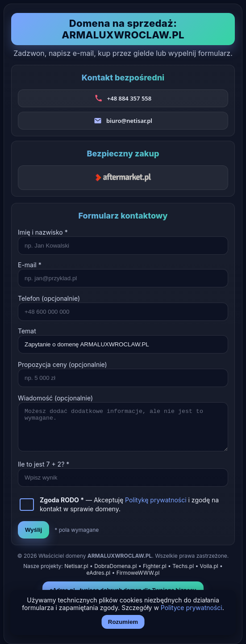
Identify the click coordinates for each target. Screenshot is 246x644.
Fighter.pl (155, 566)
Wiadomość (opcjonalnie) (55, 398)
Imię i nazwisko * (43, 232)
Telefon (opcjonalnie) (49, 298)
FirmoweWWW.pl (138, 573)
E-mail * (30, 265)
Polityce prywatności (192, 608)
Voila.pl (209, 566)
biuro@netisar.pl (129, 121)
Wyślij (33, 530)
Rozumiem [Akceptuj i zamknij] (123, 622)
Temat (27, 331)
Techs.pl (183, 566)
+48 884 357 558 (129, 98)
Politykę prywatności (156, 500)
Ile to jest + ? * (44, 464)
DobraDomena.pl (115, 566)
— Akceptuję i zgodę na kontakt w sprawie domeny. (129, 504)
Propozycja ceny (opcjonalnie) (63, 364)
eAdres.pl (99, 573)
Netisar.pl (76, 566)
